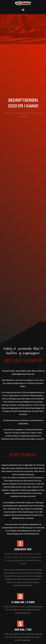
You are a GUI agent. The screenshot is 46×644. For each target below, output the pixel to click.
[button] (23, 10)
